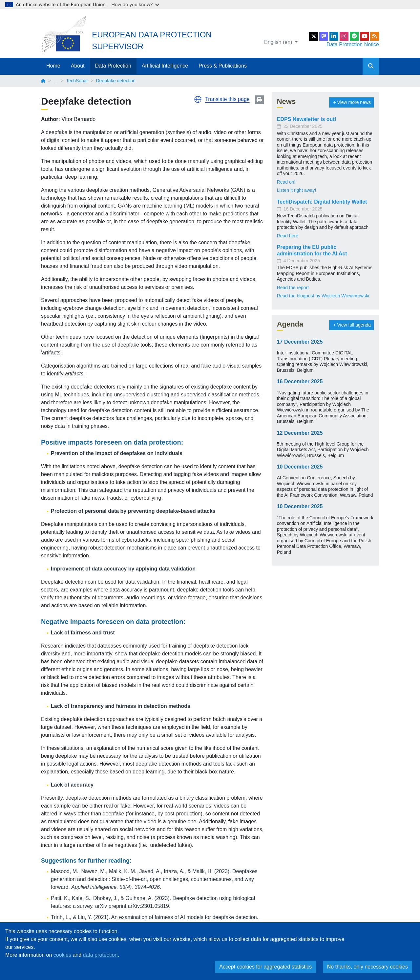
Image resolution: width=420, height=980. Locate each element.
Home (53, 66)
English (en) (279, 42)
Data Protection (113, 66)
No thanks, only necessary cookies (367, 967)
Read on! (286, 182)
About (78, 66)
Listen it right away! (297, 190)
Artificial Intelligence (165, 66)
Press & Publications (223, 66)
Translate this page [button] (227, 99)
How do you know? (136, 4)
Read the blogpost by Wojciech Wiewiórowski (323, 296)
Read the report (293, 288)
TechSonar (77, 81)
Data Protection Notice (353, 44)
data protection (100, 955)
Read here (288, 236)
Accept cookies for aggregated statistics (265, 967)
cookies (62, 955)
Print (259, 100)
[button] (198, 99)
